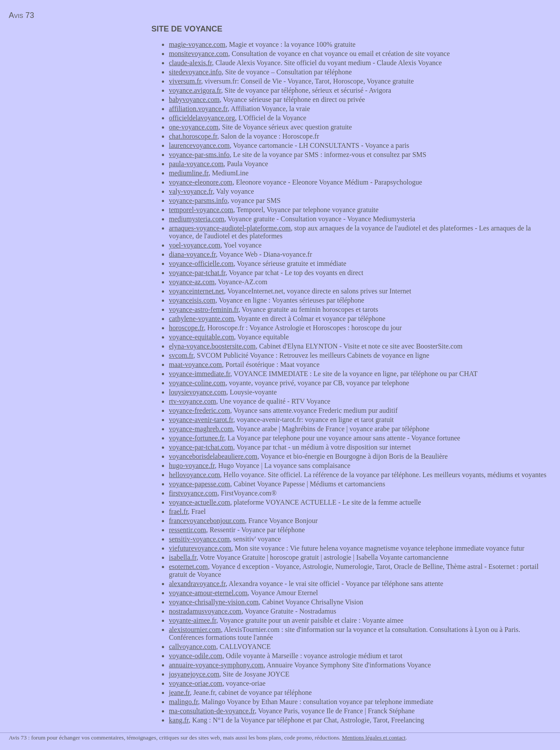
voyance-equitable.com (201, 337)
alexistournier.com (195, 630)
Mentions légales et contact (374, 738)
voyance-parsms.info (198, 201)
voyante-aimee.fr (192, 620)
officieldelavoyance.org (202, 118)
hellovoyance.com (194, 475)
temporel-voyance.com (201, 210)
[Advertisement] (73, 86)
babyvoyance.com (194, 99)
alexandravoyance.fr (197, 584)
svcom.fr (181, 355)
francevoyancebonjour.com (207, 521)
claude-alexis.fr (190, 63)
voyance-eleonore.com (201, 182)
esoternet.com (188, 567)
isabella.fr (183, 557)
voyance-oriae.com (196, 683)
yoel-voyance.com (195, 245)
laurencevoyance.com (199, 145)
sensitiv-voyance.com (199, 539)
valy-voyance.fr (191, 191)
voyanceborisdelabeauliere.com (213, 456)
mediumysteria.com (197, 219)
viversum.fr (185, 81)
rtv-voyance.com (192, 401)
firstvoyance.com (193, 493)
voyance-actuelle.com (199, 502)
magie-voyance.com (197, 44)
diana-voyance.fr (192, 254)
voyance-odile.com (196, 656)
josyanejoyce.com (194, 674)
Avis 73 (21, 15)
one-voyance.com (194, 127)
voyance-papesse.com (199, 484)
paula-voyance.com (196, 164)
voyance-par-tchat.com (201, 447)
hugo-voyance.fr (192, 466)
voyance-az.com (192, 282)
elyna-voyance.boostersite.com (212, 346)
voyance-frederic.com (199, 410)
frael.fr (178, 511)
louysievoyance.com (198, 392)
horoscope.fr (186, 328)
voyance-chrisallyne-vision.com (214, 602)
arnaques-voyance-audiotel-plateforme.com (230, 228)
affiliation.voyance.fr (198, 109)
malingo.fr (183, 702)
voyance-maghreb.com (201, 429)
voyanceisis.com (192, 300)
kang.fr (179, 720)
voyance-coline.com (197, 383)
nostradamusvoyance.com (205, 611)
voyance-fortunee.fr (196, 438)
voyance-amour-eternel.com (208, 593)
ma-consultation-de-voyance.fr (212, 711)
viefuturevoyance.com (200, 548)
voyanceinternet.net (196, 291)
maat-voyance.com (195, 365)
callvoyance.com (192, 647)
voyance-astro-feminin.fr (204, 309)
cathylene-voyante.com (201, 319)
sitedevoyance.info (195, 72)
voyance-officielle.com (201, 263)
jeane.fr (179, 692)
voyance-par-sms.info (199, 155)
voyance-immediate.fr (199, 374)
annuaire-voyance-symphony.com (216, 665)
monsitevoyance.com (199, 54)
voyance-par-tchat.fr (197, 273)
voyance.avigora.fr (195, 90)
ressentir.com (187, 530)
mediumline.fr (189, 173)
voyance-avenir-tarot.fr (201, 420)
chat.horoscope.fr (193, 136)
